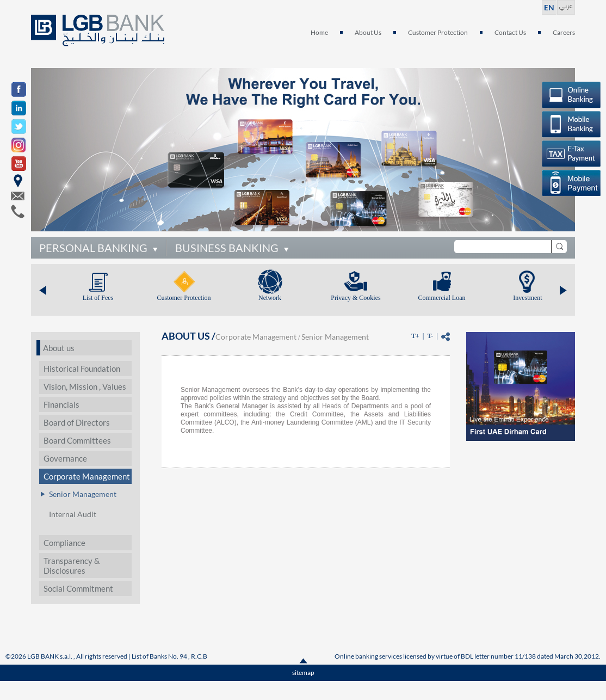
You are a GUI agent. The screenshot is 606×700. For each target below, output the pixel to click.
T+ (415, 336)
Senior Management (83, 494)
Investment (527, 298)
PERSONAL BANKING (93, 248)
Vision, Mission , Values (85, 386)
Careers (564, 32)
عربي (566, 5)
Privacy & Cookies (355, 298)
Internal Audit (73, 514)
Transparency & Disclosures (72, 566)
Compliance (64, 543)
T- (430, 336)
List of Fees (98, 298)
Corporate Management (87, 476)
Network (270, 298)
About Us (368, 32)
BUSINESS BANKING (227, 248)
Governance (65, 458)
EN (549, 7)
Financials (61, 404)
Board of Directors (77, 422)
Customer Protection (438, 32)
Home (319, 32)
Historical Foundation (82, 369)
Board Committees (77, 440)
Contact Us (510, 32)
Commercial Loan (442, 298)
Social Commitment (78, 588)
